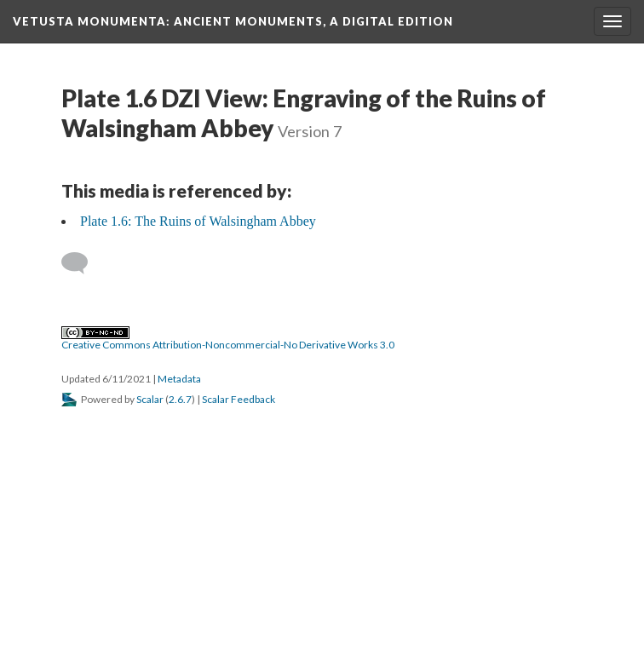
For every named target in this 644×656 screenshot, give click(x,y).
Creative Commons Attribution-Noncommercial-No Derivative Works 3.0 (228, 339)
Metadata (179, 379)
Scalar (150, 399)
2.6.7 (180, 399)
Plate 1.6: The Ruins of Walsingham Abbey (198, 221)
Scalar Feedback (239, 399)
